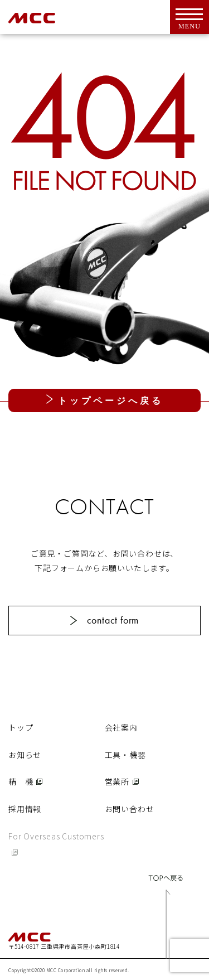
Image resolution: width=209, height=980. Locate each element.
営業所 (117, 781)
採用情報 (25, 809)
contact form (113, 620)
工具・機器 (125, 755)
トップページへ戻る (108, 401)
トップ (21, 727)
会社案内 (121, 727)
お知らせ (25, 755)
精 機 (21, 781)
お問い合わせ (130, 809)
